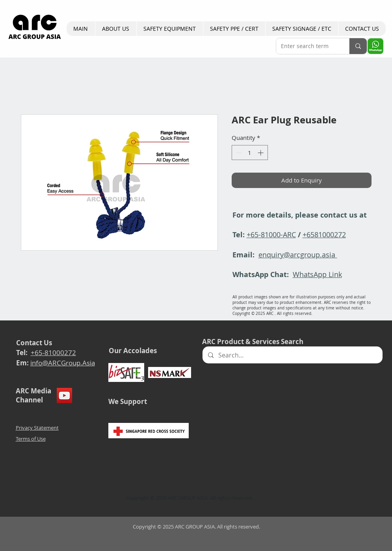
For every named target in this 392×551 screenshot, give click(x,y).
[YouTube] (64, 396)
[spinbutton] (250, 153)
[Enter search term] (307, 46)
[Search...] (292, 355)
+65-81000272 (53, 353)
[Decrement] (238, 153)
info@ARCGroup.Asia (63, 363)
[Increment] (261, 153)
